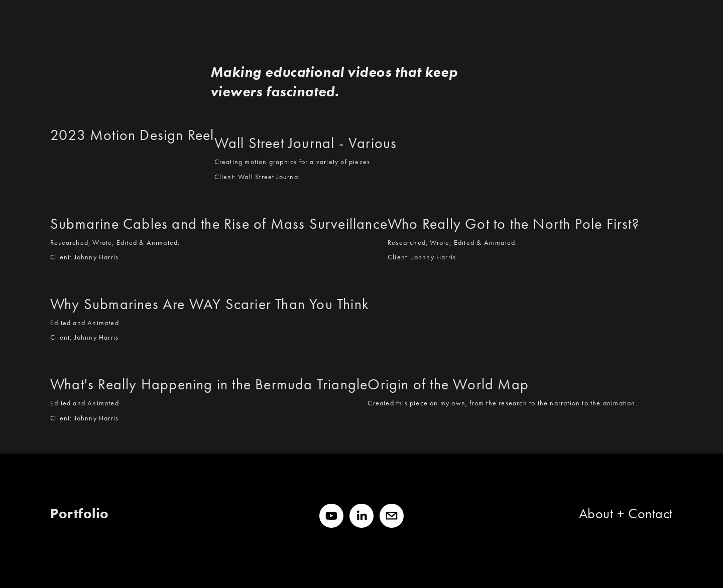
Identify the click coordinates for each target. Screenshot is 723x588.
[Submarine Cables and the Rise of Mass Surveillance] (219, 203)
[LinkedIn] (361, 516)
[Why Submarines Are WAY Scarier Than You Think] (210, 283)
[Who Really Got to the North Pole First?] (513, 203)
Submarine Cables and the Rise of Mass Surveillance (219, 224)
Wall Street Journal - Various (306, 143)
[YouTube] (331, 516)
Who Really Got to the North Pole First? (513, 224)
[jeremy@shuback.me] (392, 516)
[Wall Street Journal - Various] (306, 122)
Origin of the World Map (448, 384)
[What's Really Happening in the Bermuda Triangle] (209, 364)
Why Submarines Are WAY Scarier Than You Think (210, 304)
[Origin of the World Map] (502, 364)
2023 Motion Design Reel (132, 135)
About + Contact (626, 513)
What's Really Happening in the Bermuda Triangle (209, 384)
